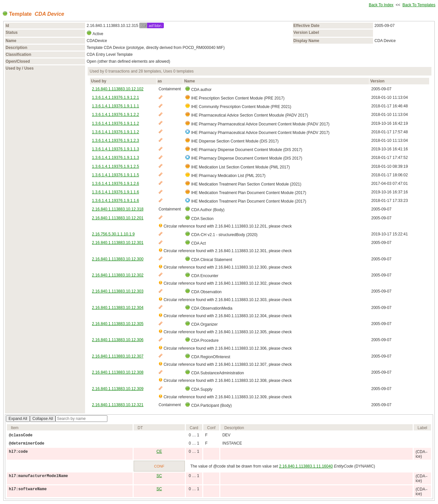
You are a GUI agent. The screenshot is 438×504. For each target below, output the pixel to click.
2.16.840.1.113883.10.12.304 (118, 308)
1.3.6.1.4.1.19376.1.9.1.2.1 (115, 98)
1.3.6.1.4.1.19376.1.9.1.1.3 (115, 149)
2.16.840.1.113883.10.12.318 (118, 209)
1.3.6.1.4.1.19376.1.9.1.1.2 (115, 123)
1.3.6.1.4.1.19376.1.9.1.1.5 (115, 175)
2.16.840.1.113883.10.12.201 (118, 218)
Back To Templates (419, 5)
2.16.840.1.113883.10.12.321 (118, 405)
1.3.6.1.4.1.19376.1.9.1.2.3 (115, 141)
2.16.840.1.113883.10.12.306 (118, 340)
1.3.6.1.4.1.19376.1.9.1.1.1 (115, 106)
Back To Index (381, 5)
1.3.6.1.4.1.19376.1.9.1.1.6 (115, 192)
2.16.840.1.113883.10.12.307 (118, 356)
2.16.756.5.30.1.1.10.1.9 (113, 234)
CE (159, 451)
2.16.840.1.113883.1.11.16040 (306, 466)
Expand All (18, 419)
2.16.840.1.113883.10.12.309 (118, 389)
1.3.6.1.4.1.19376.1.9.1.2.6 (115, 184)
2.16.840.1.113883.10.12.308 (118, 372)
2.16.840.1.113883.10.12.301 (118, 243)
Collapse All (43, 419)
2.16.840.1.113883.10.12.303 (118, 291)
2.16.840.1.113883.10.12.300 (118, 259)
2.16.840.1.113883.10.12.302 (118, 275)
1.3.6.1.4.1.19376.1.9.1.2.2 (115, 115)
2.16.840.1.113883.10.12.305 (118, 324)
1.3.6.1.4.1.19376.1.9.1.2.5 (115, 166)
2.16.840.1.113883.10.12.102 (118, 89)
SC (159, 476)
